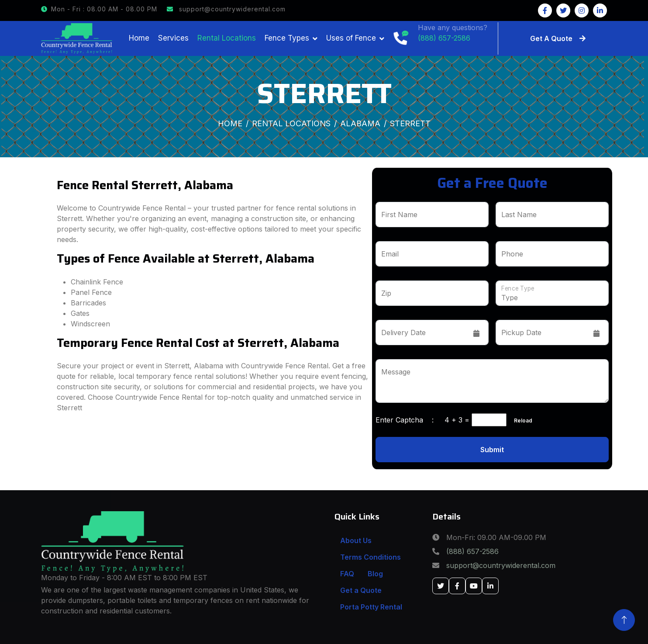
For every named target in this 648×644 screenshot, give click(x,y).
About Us (356, 540)
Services (173, 38)
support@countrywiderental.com (226, 9)
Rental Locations (227, 38)
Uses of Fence (351, 38)
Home (139, 38)
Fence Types (287, 38)
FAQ (347, 574)
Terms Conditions (371, 557)
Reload (520, 421)
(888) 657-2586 (472, 551)
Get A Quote (558, 38)
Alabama (360, 123)
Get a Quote (361, 590)
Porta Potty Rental (371, 607)
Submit (492, 450)
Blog (375, 574)
